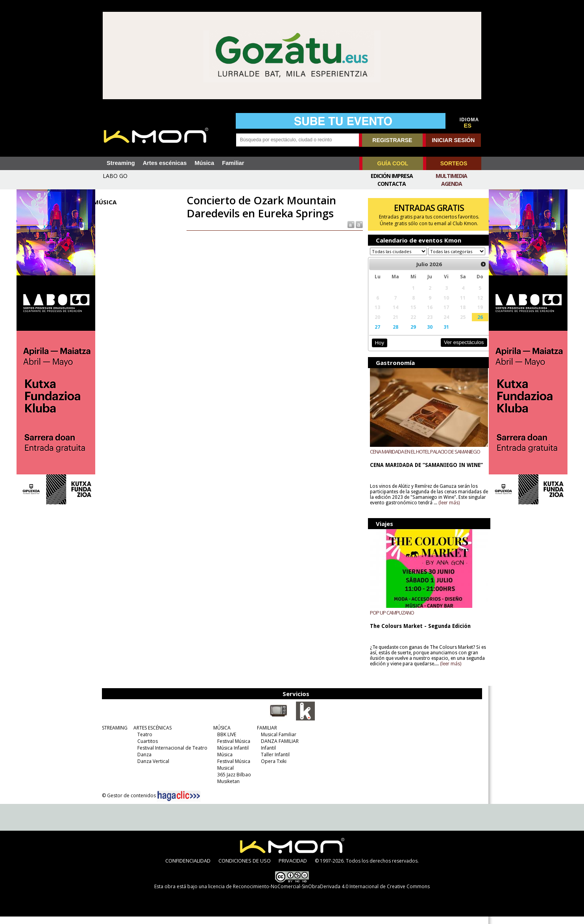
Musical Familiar (277, 742)
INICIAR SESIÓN (453, 140)
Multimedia (451, 176)
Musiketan (227, 789)
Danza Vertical (152, 769)
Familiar (233, 163)
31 (441, 334)
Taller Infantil (274, 762)
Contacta (392, 184)
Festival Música (233, 749)
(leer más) (465, 510)
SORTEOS (454, 163)
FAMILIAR (266, 735)
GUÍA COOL (393, 163)
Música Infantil (232, 755)
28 (392, 334)
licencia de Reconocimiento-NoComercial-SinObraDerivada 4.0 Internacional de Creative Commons (319, 894)
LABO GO (115, 176)
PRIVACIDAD (293, 868)
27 (375, 334)
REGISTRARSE (392, 140)
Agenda (452, 184)
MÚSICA (221, 735)
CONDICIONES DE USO (245, 868)
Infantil (267, 755)
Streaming (121, 163)
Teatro (144, 742)
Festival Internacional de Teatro (171, 755)
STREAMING (114, 735)
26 (473, 324)
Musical (224, 775)
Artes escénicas (165, 163)
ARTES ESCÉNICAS (151, 735)
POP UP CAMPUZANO (389, 620)
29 (409, 334)
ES (468, 126)
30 (425, 334)
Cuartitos (146, 749)
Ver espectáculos (456, 350)
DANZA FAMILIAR (279, 749)
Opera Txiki (273, 769)
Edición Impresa (392, 176)
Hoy (376, 350)
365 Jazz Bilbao (233, 782)
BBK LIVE (225, 742)
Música (204, 163)
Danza (143, 762)
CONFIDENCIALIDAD (188, 868)
